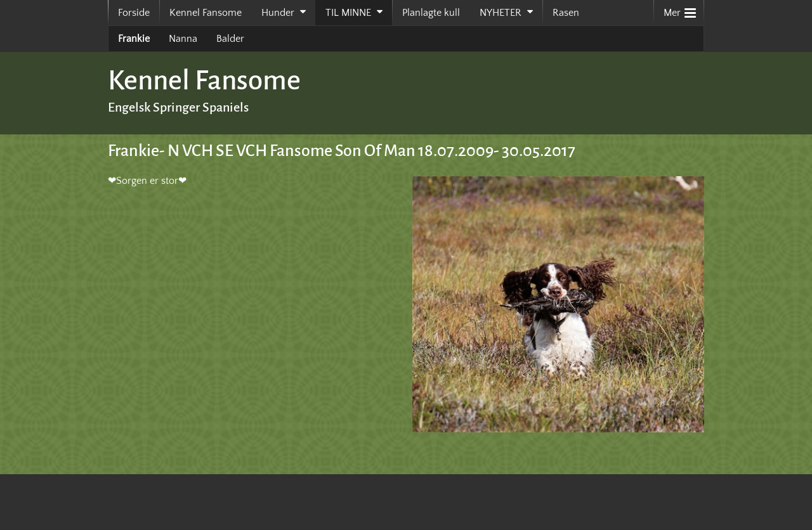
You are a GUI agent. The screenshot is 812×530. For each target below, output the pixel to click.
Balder (230, 39)
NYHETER (501, 13)
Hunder (278, 13)
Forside (134, 13)
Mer (680, 10)
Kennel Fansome (206, 13)
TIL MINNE (348, 13)
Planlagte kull (431, 13)
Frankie (134, 39)
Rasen (566, 13)
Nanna (183, 39)
